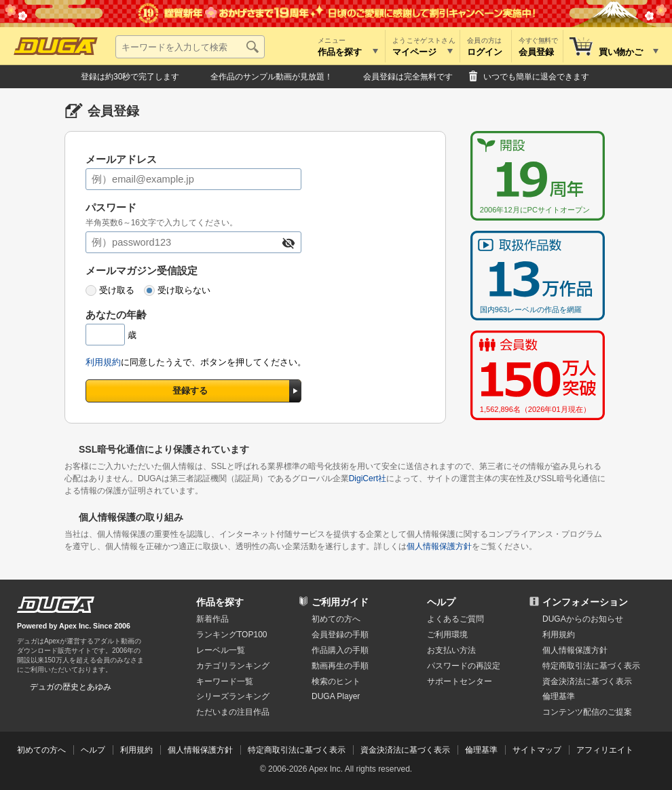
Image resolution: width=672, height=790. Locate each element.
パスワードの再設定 (464, 666)
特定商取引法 (591, 666)
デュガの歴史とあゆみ (71, 687)
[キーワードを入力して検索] (190, 47)
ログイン (485, 52)
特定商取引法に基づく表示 (297, 750)
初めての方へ (336, 619)
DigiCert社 (368, 478)
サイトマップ (537, 750)
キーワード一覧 (225, 681)
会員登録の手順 (340, 635)
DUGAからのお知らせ (583, 619)
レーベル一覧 (221, 650)
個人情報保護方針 (439, 546)
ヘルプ (441, 602)
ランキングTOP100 (231, 635)
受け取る (117, 290)
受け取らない (184, 290)
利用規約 (103, 362)
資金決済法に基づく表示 (405, 750)
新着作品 (212, 619)
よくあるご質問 (455, 619)
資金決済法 (587, 681)
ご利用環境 (447, 635)
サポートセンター (460, 681)
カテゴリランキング (233, 666)
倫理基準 (559, 696)
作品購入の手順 (340, 650)
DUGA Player (336, 696)
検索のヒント (336, 681)
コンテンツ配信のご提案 (587, 712)
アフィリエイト (605, 750)
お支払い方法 (451, 650)
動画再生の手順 (340, 666)
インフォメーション (585, 602)
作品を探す (220, 602)
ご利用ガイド (340, 602)
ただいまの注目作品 (233, 712)
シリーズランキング (233, 696)
